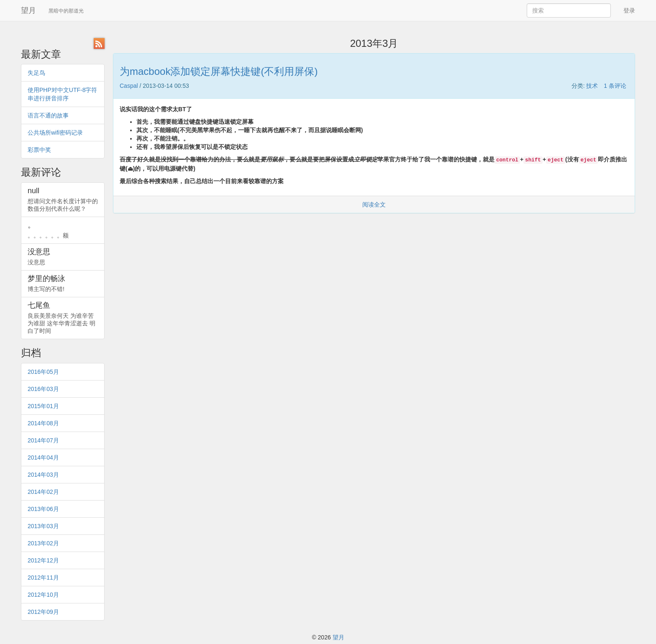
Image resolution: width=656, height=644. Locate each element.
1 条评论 (615, 86)
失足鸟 (36, 73)
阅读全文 (374, 204)
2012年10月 (43, 595)
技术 (592, 86)
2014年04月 (43, 457)
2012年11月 (43, 578)
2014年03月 (43, 475)
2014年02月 (43, 492)
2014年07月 (43, 440)
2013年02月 (43, 543)
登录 (629, 10)
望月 (28, 10)
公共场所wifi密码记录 (55, 133)
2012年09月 (43, 612)
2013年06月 (43, 509)
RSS (99, 43)
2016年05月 (43, 372)
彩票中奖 (39, 150)
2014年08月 (43, 423)
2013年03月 (43, 526)
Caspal (129, 86)
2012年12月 (43, 560)
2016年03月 (43, 389)
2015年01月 (43, 406)
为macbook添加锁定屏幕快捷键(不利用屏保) (219, 71)
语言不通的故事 (48, 115)
